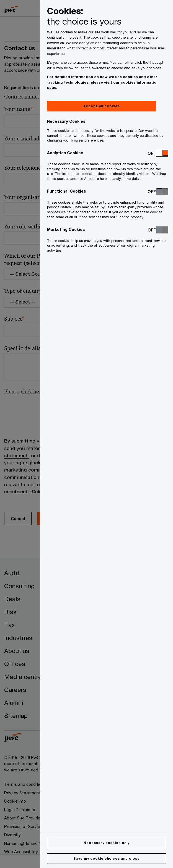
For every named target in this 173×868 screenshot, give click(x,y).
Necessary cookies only (107, 843)
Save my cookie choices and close (107, 858)
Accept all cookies (101, 106)
